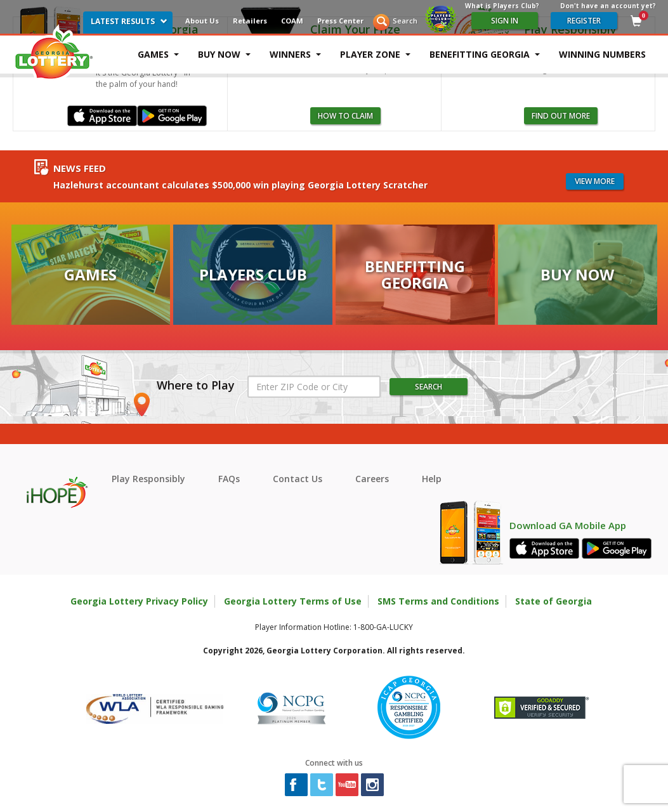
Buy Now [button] (224, 54)
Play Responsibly (148, 479)
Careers (372, 479)
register (584, 21)
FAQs (229, 479)
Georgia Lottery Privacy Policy (139, 601)
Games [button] (158, 54)
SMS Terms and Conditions (438, 601)
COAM (292, 21)
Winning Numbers (602, 54)
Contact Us (298, 479)
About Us (202, 21)
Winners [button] (295, 54)
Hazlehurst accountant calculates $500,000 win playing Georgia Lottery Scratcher (240, 185)
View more (595, 181)
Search (405, 21)
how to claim (345, 116)
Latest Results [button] (129, 21)
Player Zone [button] (375, 54)
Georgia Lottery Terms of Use (293, 601)
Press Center (340, 21)
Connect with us (334, 763)
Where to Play (196, 386)
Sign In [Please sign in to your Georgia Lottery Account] (505, 21)
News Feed (80, 168)
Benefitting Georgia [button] (485, 54)
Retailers (250, 21)
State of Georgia (553, 601)
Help (432, 479)
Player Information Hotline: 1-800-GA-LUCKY (334, 627)
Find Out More (561, 116)
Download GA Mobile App (568, 526)
